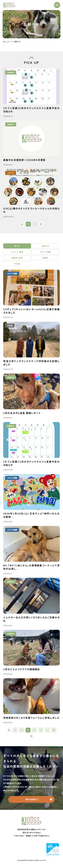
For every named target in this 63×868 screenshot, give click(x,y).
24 (54, 730)
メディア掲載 (45, 252)
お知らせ (45, 246)
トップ (7, 42)
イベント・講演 (17, 252)
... (47, 730)
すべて (17, 246)
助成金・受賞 (17, 258)
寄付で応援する (32, 799)
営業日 (45, 258)
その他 (17, 264)
